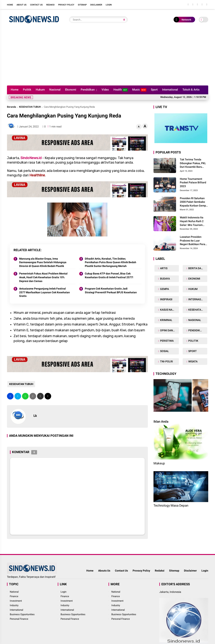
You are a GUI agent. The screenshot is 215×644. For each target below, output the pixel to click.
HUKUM (193, 289)
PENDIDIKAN (196, 330)
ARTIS (163, 268)
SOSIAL (164, 351)
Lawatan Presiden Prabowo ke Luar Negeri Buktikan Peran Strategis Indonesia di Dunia (193, 241)
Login (109, 5)
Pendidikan (88, 90)
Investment (16, 601)
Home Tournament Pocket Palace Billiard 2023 (193, 183)
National (14, 592)
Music (139, 90)
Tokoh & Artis (191, 90)
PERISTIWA (167, 341)
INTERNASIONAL (197, 299)
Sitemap (82, 5)
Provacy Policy (141, 571)
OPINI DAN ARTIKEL (169, 330)
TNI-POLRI (166, 361)
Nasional (55, 90)
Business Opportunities (22, 614)
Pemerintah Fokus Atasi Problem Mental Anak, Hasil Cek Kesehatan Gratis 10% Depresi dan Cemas (43, 277)
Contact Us (36, 5)
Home (10, 5)
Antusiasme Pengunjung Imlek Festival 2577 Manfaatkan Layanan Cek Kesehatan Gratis (44, 292)
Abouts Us (104, 571)
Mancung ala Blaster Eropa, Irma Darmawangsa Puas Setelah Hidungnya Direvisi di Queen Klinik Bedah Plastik (43, 262)
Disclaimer (96, 5)
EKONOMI (194, 279)
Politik (27, 90)
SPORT (192, 351)
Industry (14, 605)
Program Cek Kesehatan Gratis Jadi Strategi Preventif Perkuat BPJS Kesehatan (111, 290)
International (170, 90)
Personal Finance (19, 619)
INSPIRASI (166, 299)
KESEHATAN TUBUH (30, 107)
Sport (154, 90)
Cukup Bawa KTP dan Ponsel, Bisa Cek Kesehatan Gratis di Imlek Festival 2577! (109, 275)
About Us (22, 5)
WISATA (193, 361)
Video (105, 90)
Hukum (40, 90)
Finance (14, 596)
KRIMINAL (166, 320)
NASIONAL (194, 320)
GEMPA (164, 289)
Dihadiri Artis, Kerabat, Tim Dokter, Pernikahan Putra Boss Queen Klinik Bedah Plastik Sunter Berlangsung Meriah (111, 262)
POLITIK (193, 341)
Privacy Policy (66, 5)
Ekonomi (71, 90)
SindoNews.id (31, 158)
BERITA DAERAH (197, 268)
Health (121, 90)
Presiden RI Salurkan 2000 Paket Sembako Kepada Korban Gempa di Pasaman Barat (194, 202)
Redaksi (50, 5)
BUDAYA (165, 279)
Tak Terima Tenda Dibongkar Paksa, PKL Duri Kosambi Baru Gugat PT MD (193, 163)
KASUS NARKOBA (169, 310)
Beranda (11, 107)
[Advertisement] (108, 57)
